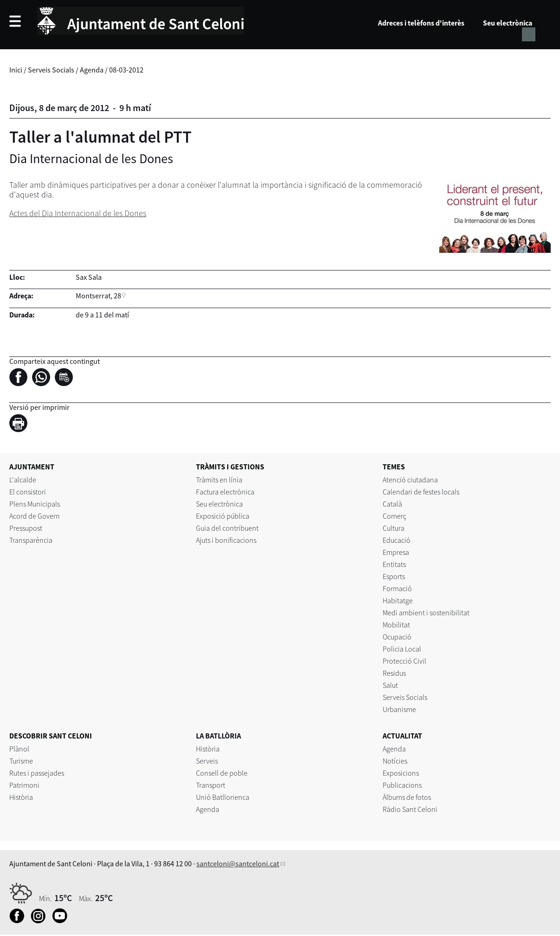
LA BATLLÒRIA (218, 736)
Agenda (92, 70)
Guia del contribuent (227, 528)
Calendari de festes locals (421, 492)
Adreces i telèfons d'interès (421, 23)
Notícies (395, 761)
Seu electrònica (508, 23)
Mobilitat (396, 625)
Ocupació (397, 637)
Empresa (396, 552)
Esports (394, 576)
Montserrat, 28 (98, 296)
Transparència (31, 540)
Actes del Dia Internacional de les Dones (78, 213)
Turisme (21, 761)
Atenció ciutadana (410, 480)
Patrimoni (24, 785)
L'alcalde (23, 480)
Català (392, 504)
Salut (390, 685)
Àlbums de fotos (407, 797)
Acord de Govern (35, 516)
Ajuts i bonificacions (226, 540)
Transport (211, 785)
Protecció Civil (404, 661)
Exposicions (401, 773)
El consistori (28, 492)
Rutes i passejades (37, 773)
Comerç (394, 516)
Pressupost (26, 528)
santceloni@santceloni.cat (238, 863)
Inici (16, 70)
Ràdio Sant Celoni (410, 809)
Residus (394, 673)
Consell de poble (222, 773)
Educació (397, 540)
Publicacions (402, 785)
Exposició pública (223, 516)
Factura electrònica (225, 492)
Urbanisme (399, 709)
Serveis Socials (51, 70)
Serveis (207, 761)
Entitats (394, 564)
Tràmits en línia (219, 480)
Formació (397, 588)
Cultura (394, 528)
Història (21, 797)
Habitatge (398, 600)
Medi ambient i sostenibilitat (426, 613)
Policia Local (402, 649)
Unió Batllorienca (223, 797)
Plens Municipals (35, 504)
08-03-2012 (126, 70)
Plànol (19, 749)
